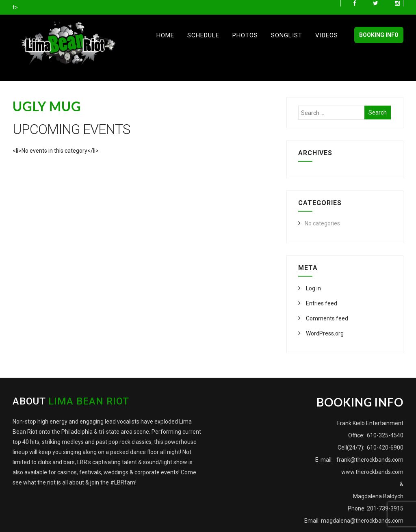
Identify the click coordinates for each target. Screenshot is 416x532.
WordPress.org (324, 333)
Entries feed (321, 303)
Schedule (203, 35)
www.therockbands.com (372, 472)
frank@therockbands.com (369, 460)
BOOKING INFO (379, 35)
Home (165, 35)
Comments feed (326, 318)
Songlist (287, 35)
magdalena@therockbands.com (362, 521)
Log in (313, 288)
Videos (327, 35)
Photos (245, 35)
